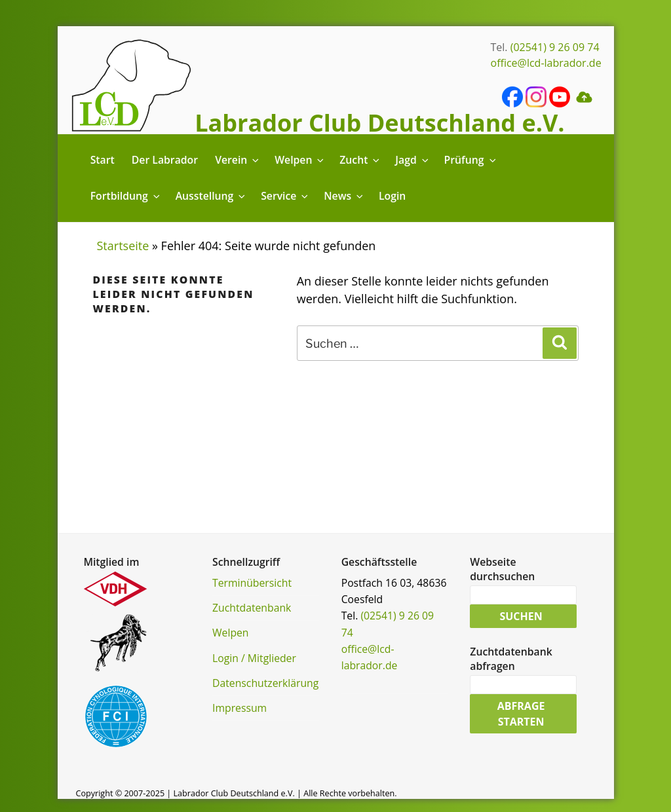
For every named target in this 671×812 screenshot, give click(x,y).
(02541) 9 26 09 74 (555, 47)
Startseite (123, 246)
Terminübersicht (252, 583)
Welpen (300, 160)
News (344, 196)
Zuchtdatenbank (252, 608)
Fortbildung (126, 196)
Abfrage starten (521, 714)
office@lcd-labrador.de (546, 63)
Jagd (412, 160)
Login (392, 196)
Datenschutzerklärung (265, 683)
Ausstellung (211, 196)
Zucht (360, 160)
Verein (238, 160)
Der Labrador (165, 160)
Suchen (521, 616)
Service (285, 196)
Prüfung (471, 160)
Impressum (240, 708)
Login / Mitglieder (254, 658)
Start (103, 160)
